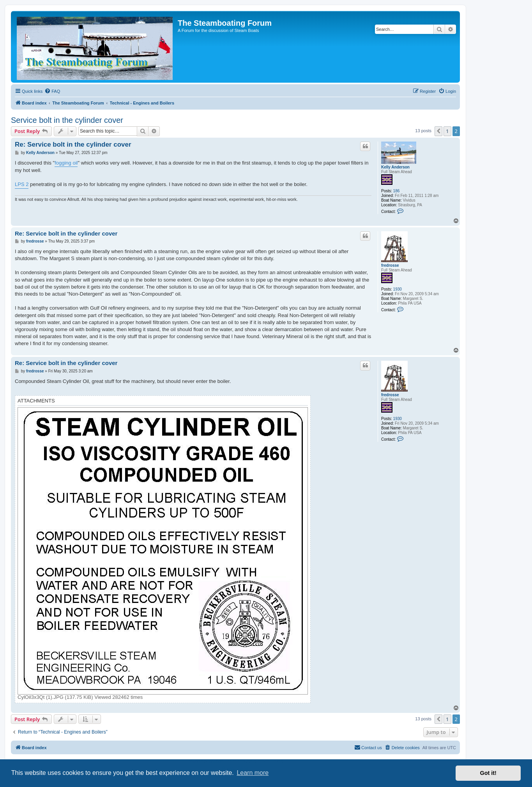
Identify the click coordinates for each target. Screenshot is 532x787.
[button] (438, 131)
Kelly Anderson (395, 167)
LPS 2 (22, 184)
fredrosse (390, 265)
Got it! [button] (488, 773)
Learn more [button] (253, 773)
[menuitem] (52, 91)
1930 (398, 289)
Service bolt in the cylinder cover (67, 120)
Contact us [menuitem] (368, 747)
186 (397, 191)
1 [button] (447, 131)
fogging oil (66, 163)
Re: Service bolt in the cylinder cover (73, 144)
